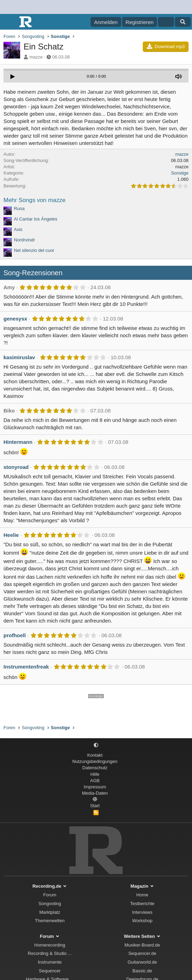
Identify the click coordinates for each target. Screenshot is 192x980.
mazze (36, 57)
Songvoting (50, 904)
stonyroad (16, 467)
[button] (96, 745)
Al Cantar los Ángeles (36, 219)
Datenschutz (95, 768)
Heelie (11, 535)
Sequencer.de (142, 953)
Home (142, 895)
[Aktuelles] (166, 22)
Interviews (142, 912)
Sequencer (50, 971)
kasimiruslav (19, 357)
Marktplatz (50, 912)
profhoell (15, 635)
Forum (50, 895)
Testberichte (142, 904)
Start (95, 806)
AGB (95, 781)
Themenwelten (50, 921)
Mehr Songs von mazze (35, 200)
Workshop (142, 921)
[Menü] (10, 22)
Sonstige (180, 173)
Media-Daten (95, 793)
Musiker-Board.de (142, 945)
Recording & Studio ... (50, 953)
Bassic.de (142, 971)
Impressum (95, 787)
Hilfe (95, 774)
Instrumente (50, 962)
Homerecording (50, 945)
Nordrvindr (24, 240)
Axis (18, 229)
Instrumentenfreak (26, 667)
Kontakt (95, 755)
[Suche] (183, 22)
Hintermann (18, 442)
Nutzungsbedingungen (95, 761)
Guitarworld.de (142, 962)
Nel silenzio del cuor (34, 250)
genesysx (15, 319)
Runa (19, 209)
